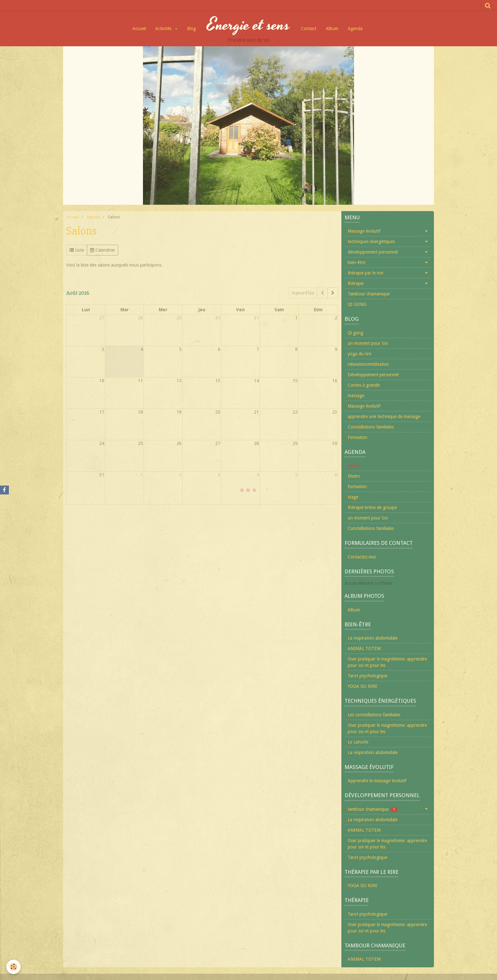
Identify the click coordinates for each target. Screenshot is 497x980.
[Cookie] (13, 967)
